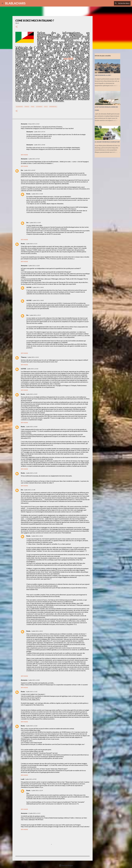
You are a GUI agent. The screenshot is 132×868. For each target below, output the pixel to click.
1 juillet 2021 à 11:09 (35, 223)
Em (22, 170)
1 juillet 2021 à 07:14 (39, 132)
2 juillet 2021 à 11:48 (29, 490)
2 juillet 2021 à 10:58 (32, 427)
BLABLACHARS (15, 3)
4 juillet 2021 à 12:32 (32, 726)
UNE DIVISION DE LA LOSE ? (103, 75)
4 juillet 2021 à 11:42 (32, 692)
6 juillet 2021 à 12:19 (37, 791)
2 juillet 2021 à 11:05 (32, 473)
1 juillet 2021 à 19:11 (35, 315)
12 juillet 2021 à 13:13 (34, 813)
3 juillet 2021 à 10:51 (37, 631)
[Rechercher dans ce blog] (121, 3)
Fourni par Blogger (66, 865)
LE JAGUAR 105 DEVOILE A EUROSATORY (107, 142)
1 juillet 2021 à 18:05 (38, 300)
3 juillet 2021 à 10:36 (37, 536)
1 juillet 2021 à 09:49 (29, 170)
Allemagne (19, 107)
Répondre (24, 155)
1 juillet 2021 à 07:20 (34, 159)
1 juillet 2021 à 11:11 (32, 244)
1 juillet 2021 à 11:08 (37, 194)
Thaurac (24, 357)
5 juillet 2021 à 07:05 (31, 779)
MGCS (46, 107)
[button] (16, 27)
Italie (33, 107)
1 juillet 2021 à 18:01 (38, 287)
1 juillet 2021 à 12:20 (34, 266)
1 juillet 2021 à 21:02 (32, 369)
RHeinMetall (53, 107)
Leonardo (39, 107)
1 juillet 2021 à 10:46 (39, 145)
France (27, 107)
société (68, 58)
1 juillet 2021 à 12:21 (33, 357)
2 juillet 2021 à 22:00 (34, 680)
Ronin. (29, 194)
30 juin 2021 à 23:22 (34, 124)
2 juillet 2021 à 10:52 (32, 394)
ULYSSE (29, 287)
